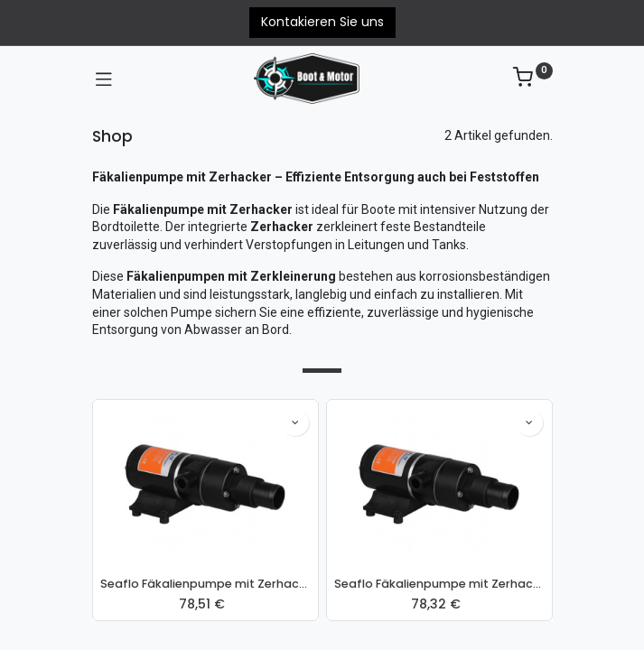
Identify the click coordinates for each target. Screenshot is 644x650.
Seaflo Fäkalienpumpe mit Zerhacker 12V (205, 584)
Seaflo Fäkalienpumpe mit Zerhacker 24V (439, 584)
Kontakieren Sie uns (322, 22)
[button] (295, 422)
